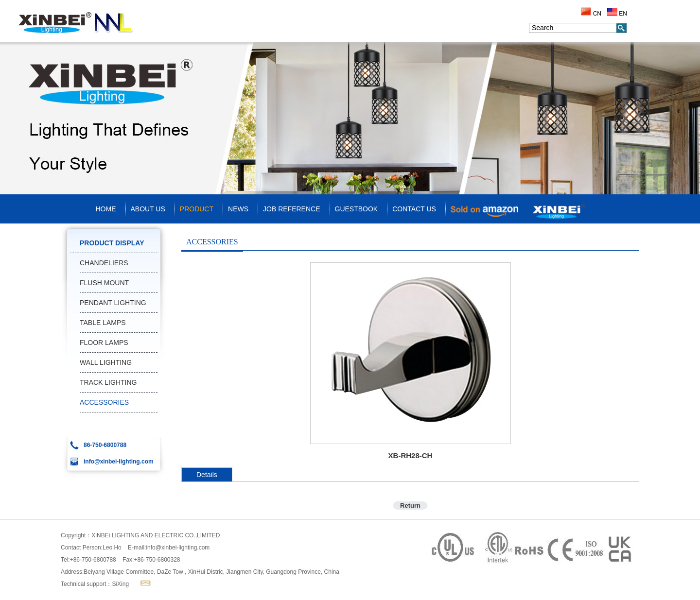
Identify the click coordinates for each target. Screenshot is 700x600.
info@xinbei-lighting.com (178, 548)
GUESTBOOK (357, 209)
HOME (106, 209)
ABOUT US (148, 209)
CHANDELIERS (104, 263)
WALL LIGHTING (106, 362)
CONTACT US (414, 209)
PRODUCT (197, 209)
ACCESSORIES (104, 402)
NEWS (238, 209)
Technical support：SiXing (95, 584)
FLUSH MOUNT (104, 283)
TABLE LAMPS (103, 323)
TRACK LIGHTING (108, 382)
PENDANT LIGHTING (113, 303)
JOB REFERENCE (291, 209)
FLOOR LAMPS (104, 343)
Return (410, 506)
